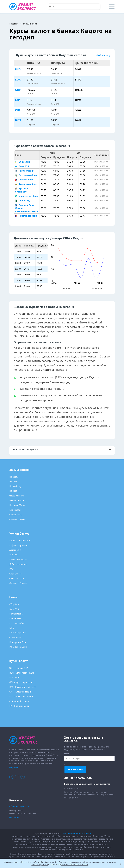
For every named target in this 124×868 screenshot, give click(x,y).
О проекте (14, 768)
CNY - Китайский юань (20, 692)
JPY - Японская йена (19, 706)
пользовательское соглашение (75, 865)
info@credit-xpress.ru (19, 806)
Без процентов (17, 500)
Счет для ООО (17, 578)
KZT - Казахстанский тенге (23, 687)
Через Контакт (17, 496)
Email (67, 754)
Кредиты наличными (20, 541)
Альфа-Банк (15, 619)
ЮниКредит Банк (18, 642)
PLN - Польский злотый (21, 697)
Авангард (22, 201)
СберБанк (22, 162)
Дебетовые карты (18, 564)
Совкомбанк (24, 180)
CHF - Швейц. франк (19, 701)
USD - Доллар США (19, 668)
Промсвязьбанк (26, 216)
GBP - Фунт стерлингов (21, 682)
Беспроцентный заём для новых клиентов (87, 784)
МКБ (12, 628)
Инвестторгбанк (26, 196)
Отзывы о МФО (17, 519)
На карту (14, 477)
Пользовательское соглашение (77, 834)
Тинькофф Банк (26, 184)
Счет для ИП (16, 574)
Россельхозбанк (26, 175)
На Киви (13, 482)
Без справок (15, 510)
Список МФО (16, 515)
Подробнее (15, 818)
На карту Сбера (17, 505)
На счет (13, 491)
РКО (11, 569)
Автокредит (15, 550)
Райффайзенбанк (18, 647)
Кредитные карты (18, 560)
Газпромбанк (25, 171)
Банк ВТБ (22, 166)
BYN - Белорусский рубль (22, 673)
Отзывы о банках (18, 583)
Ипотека (14, 555)
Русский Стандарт (21, 190)
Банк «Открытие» (18, 633)
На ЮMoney (15, 486)
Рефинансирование (19, 545)
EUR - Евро (15, 678)
